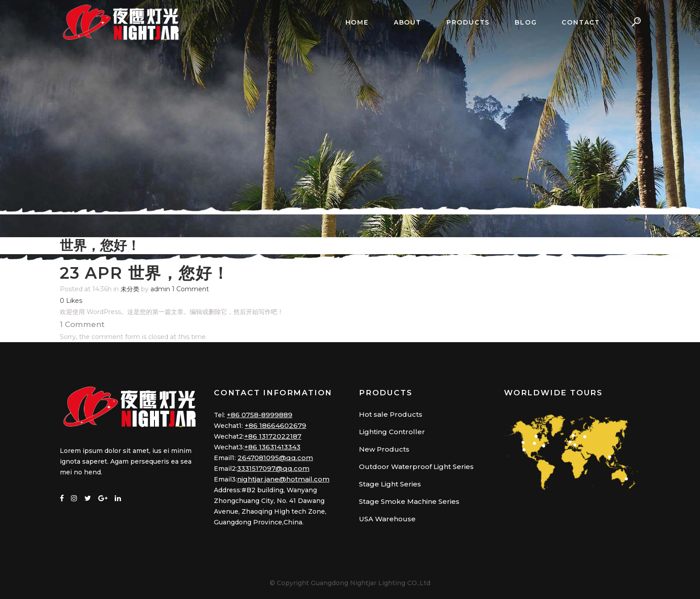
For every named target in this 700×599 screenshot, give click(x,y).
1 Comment (190, 289)
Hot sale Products (391, 414)
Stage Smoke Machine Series (409, 501)
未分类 (130, 289)
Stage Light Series (390, 484)
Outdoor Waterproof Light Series (416, 467)
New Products (384, 449)
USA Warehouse (387, 519)
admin (160, 289)
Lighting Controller (392, 432)
